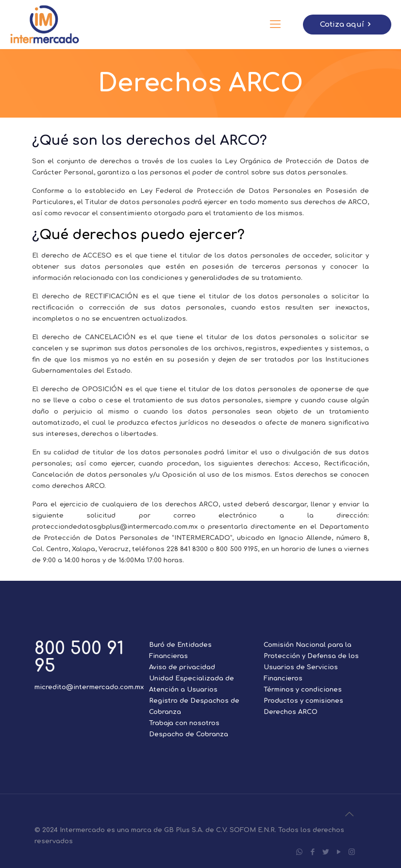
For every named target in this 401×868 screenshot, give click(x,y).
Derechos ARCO (291, 712)
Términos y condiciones (303, 690)
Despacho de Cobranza (189, 734)
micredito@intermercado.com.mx (89, 687)
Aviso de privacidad (182, 667)
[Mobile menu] (275, 24)
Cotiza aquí (347, 25)
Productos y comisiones (303, 701)
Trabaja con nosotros (184, 723)
